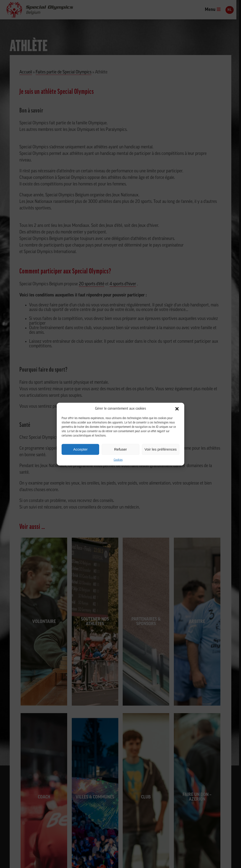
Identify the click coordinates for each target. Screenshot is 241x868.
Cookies (118, 460)
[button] (177, 409)
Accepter (80, 449)
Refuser (121, 449)
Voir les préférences (161, 449)
